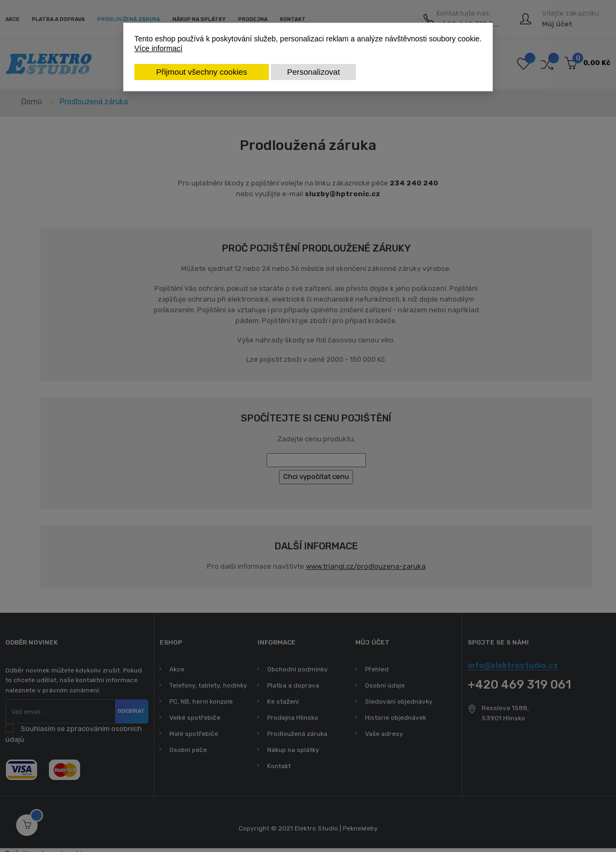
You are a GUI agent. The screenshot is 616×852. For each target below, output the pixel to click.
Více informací (158, 48)
